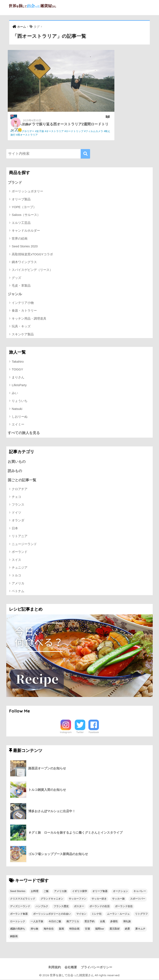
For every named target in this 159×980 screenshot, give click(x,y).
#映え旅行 (50, 135)
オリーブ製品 (21, 199)
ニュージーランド (24, 545)
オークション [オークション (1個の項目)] (120, 892)
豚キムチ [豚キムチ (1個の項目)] (140, 929)
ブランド (15, 183)
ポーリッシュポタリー (27, 191)
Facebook (94, 733)
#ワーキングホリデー (24, 131)
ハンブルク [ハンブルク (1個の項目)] (42, 907)
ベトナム (18, 592)
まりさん (18, 377)
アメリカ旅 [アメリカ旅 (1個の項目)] (60, 892)
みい (15, 393)
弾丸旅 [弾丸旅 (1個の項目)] (127, 922)
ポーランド (20, 552)
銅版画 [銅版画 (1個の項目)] (14, 937)
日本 (15, 529)
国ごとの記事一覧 (22, 481)
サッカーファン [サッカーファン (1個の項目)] (78, 899)
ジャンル (15, 294)
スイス (16, 560)
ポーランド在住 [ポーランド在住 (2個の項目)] (124, 907)
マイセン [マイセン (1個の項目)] (81, 914)
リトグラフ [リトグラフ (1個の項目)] (141, 914)
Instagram (66, 733)
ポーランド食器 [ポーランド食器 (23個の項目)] (19, 914)
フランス (18, 505)
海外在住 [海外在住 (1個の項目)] (49, 929)
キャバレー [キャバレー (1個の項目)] (140, 892)
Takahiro (18, 362)
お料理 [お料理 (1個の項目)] (35, 892)
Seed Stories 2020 (25, 246)
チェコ (16, 497)
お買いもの (17, 462)
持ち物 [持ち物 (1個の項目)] (34, 929)
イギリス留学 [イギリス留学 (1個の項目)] (80, 892)
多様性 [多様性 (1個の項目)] (114, 922)
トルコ (16, 576)
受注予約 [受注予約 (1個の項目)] (89, 922)
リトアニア (20, 537)
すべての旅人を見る (24, 433)
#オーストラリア (56, 131)
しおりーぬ (20, 417)
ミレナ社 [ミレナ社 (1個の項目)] (97, 914)
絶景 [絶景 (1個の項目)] (127, 929)
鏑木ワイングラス (24, 262)
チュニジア (20, 568)
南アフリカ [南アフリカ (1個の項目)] (73, 922)
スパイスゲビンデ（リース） (32, 270)
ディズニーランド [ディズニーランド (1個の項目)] (20, 907)
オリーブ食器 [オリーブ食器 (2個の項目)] (100, 892)
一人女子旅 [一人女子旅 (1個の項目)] (37, 922)
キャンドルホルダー (26, 231)
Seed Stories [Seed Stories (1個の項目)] (18, 892)
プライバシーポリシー (97, 968)
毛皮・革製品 (21, 286)
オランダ (18, 521)
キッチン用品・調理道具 (29, 319)
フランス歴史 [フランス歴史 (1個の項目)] (61, 907)
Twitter (80, 733)
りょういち (20, 401)
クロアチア (20, 489)
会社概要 (71, 968)
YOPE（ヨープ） (24, 207)
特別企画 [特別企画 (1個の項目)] (74, 929)
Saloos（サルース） (26, 215)
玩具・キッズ (21, 326)
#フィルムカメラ (34, 135)
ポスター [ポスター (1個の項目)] (79, 907)
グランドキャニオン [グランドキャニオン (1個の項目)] (52, 899)
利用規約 (55, 968)
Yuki (28, 124)
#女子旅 (41, 131)
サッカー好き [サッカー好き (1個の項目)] (99, 899)
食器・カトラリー (24, 311)
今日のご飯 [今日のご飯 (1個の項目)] (55, 922)
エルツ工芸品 (21, 223)
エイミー (18, 424)
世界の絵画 (20, 238)
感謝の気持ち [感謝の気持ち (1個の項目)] (18, 929)
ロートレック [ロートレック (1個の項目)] (18, 922)
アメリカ (18, 584)
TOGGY (17, 369)
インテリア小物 (23, 303)
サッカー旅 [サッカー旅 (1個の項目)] (118, 899)
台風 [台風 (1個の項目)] (102, 922)
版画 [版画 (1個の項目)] (61, 929)
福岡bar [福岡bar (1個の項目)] (100, 929)
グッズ (16, 278)
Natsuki (17, 409)
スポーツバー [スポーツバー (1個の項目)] (138, 899)
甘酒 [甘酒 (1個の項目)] (87, 929)
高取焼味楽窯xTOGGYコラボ (32, 254)
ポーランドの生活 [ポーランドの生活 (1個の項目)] (100, 907)
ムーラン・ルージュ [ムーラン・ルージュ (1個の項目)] (118, 914)
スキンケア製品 (23, 334)
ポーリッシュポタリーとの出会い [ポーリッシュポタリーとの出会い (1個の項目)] (52, 914)
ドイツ (16, 513)
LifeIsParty (19, 385)
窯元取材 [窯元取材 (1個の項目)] (115, 929)
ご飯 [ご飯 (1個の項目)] (46, 892)
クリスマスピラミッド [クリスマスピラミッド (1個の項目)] (23, 899)
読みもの (15, 471)
